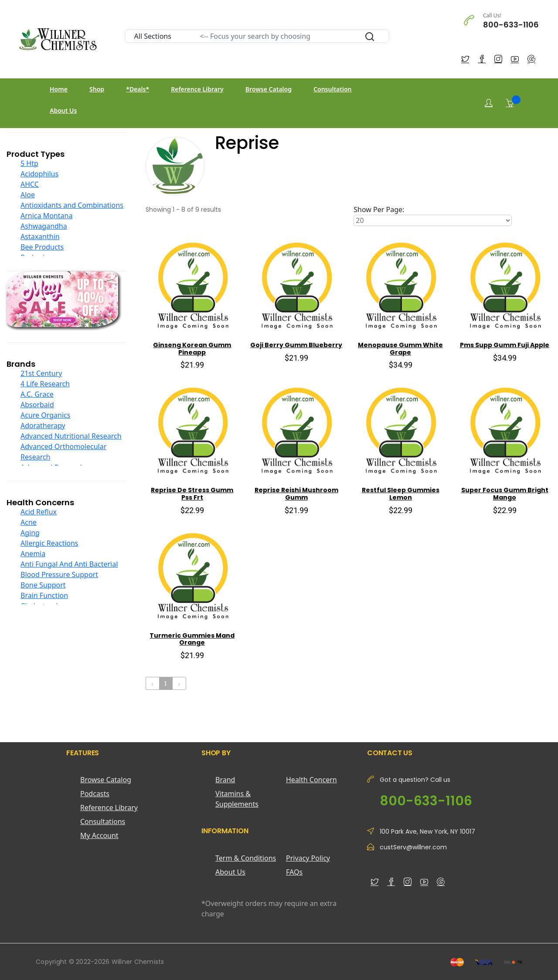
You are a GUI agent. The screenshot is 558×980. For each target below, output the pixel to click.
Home (59, 89)
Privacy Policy (308, 858)
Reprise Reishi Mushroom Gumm (296, 494)
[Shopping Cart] (510, 103)
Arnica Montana (46, 216)
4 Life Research (45, 384)
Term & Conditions (246, 858)
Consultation (332, 89)
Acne (29, 522)
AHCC (30, 184)
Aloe (28, 195)
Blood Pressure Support (59, 574)
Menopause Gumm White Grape (400, 349)
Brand (225, 780)
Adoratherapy (43, 426)
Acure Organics (45, 415)
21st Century (41, 373)
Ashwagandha (44, 226)
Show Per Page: (379, 210)
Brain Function (44, 595)
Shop (97, 89)
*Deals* (138, 89)
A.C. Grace (37, 394)
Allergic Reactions (49, 543)
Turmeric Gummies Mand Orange (192, 639)
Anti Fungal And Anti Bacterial (69, 564)
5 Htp (29, 163)
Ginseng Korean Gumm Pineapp (192, 349)
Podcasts (95, 794)
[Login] (489, 103)
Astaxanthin (40, 237)
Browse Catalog (269, 89)
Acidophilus (39, 174)
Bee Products (42, 247)
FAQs (294, 872)
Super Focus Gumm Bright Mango (505, 494)
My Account (99, 835)
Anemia (33, 554)
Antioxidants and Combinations (72, 205)
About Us (63, 110)
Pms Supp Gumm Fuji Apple (505, 345)
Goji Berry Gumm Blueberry (296, 345)
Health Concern (311, 780)
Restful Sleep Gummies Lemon (401, 494)
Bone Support (43, 585)
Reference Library (197, 89)
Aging (30, 533)
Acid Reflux (39, 512)
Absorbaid (37, 405)
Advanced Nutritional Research (71, 436)
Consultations (103, 821)
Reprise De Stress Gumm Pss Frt (192, 494)
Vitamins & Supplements (237, 799)
